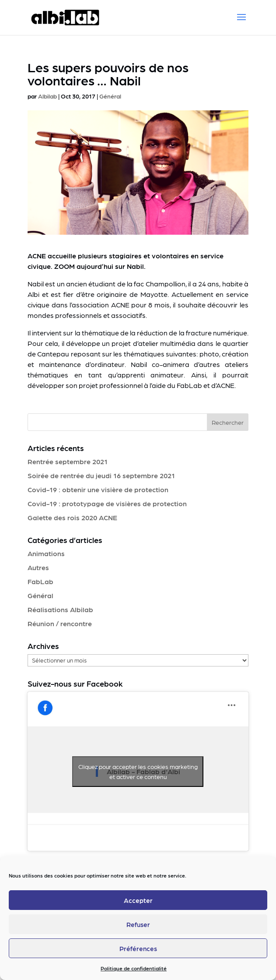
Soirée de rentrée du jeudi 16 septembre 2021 (101, 475)
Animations (46, 553)
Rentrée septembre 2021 (68, 461)
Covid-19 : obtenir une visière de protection (98, 489)
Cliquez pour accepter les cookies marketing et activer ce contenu (138, 771)
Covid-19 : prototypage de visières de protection (107, 503)
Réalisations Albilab (60, 609)
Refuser (138, 924)
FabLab (40, 581)
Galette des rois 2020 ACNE (72, 517)
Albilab (47, 96)
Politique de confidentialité (134, 968)
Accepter (138, 900)
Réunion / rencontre (60, 623)
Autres (38, 567)
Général (110, 96)
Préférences (138, 948)
